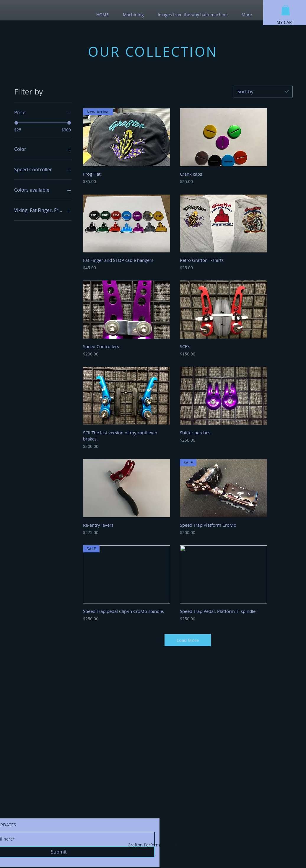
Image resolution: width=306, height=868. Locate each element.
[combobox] (263, 92)
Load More (188, 640)
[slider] (16, 123)
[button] (286, 10)
